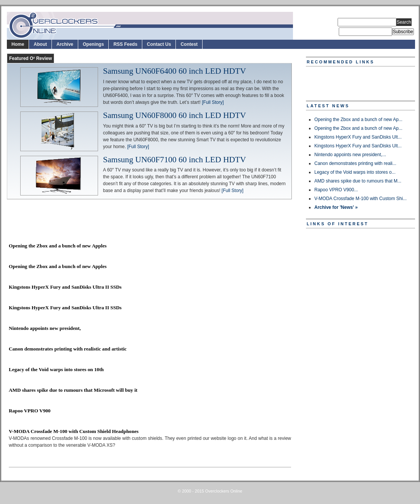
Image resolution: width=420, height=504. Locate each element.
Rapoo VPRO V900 (30, 411)
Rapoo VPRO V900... (336, 190)
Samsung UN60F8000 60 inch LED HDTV (175, 116)
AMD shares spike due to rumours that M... (358, 181)
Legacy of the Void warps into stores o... (355, 172)
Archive (65, 44)
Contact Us (159, 44)
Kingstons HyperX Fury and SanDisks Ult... (358, 137)
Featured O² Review (31, 58)
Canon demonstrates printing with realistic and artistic (68, 349)
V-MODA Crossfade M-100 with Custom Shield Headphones (74, 431)
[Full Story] (213, 102)
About (40, 44)
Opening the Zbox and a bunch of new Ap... (358, 120)
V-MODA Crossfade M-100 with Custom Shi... (360, 199)
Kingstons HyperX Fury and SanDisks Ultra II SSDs (65, 287)
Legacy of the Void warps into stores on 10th (56, 369)
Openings (93, 44)
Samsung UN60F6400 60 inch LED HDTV (175, 71)
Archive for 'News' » (336, 207)
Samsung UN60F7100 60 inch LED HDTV (175, 160)
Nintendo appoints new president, (45, 328)
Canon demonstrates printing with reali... (355, 163)
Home (18, 44)
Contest (189, 44)
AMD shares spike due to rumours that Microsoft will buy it (73, 390)
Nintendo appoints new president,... (350, 155)
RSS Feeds (125, 44)
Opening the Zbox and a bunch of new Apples (58, 246)
